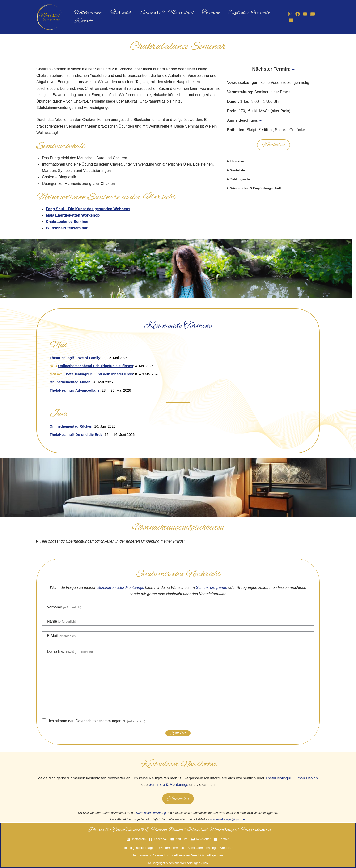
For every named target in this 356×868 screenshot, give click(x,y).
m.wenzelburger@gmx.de (227, 819)
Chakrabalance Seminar (67, 222)
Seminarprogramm (212, 588)
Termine (200, 11)
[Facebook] (295, 14)
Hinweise (237, 161)
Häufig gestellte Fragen (139, 848)
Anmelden (178, 799)
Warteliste (273, 145)
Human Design (305, 778)
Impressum (141, 855)
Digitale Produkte (235, 11)
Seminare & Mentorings (159, 11)
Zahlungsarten (241, 179)
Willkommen (86, 11)
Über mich (116, 11)
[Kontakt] (288, 20)
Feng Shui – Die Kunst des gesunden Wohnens (88, 209)
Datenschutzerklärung (151, 813)
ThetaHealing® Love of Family (75, 358)
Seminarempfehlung (201, 848)
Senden (178, 733)
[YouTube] (303, 14)
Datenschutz (161, 855)
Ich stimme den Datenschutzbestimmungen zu (97, 721)
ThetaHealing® (278, 778)
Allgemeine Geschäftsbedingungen (198, 855)
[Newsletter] (310, 14)
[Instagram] (288, 14)
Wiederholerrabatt (171, 848)
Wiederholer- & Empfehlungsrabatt (256, 188)
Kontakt (82, 23)
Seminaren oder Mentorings (121, 588)
